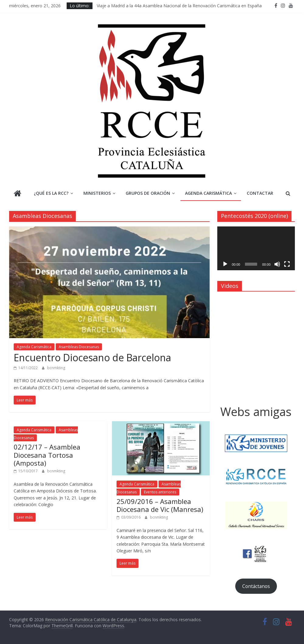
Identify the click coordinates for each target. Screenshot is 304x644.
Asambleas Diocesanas (79, 347)
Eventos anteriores (160, 492)
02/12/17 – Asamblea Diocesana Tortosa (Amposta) (47, 455)
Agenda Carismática (208, 193)
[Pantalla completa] (287, 264)
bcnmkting (56, 368)
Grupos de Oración (148, 193)
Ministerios (97, 193)
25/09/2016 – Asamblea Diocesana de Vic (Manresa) (160, 505)
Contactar (260, 193)
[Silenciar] (277, 264)
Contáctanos (256, 586)
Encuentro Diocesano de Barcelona (92, 357)
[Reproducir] (225, 264)
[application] (256, 248)
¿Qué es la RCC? (51, 193)
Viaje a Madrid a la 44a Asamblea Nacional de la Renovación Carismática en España (179, 6)
